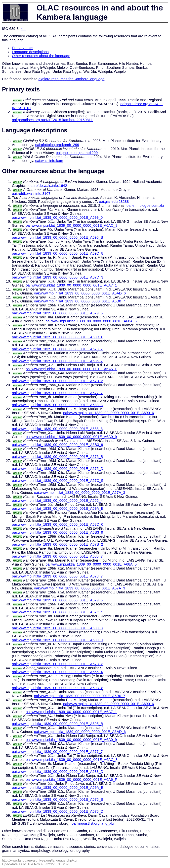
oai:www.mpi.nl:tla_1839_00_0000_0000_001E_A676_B (58, 799)
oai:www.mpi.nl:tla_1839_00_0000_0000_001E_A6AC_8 (71, 760)
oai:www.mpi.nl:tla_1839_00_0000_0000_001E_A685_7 (57, 556)
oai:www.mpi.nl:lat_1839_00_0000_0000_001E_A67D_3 (58, 277)
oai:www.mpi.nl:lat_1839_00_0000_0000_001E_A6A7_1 (71, 285)
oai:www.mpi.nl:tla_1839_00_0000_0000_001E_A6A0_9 (71, 740)
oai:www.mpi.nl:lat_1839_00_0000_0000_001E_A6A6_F (71, 369)
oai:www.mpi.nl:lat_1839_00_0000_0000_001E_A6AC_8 (71, 225)
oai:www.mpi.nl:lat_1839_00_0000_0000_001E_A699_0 (57, 217)
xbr (23, 29)
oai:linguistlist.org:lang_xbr (93, 823)
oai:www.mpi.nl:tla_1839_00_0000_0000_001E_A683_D (58, 772)
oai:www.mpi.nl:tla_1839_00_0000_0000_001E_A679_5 (57, 600)
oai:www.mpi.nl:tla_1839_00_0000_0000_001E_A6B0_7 (80, 696)
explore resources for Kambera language (72, 79)
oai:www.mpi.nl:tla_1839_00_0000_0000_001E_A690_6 (108, 704)
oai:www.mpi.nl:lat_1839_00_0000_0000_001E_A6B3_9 (58, 445)
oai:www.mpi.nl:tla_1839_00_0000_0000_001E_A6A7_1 (71, 712)
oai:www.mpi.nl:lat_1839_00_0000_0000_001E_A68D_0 (58, 337)
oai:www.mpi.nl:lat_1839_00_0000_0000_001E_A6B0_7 (80, 301)
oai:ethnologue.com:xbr (145, 206)
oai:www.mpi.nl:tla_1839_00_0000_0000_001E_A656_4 (57, 672)
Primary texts (23, 48)
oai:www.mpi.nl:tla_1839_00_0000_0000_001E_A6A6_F (71, 780)
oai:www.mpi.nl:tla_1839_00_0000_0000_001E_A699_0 (57, 640)
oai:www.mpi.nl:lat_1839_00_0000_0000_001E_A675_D (58, 469)
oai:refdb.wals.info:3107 (31, 194)
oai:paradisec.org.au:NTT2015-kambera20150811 (52, 120)
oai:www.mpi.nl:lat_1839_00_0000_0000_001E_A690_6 (108, 413)
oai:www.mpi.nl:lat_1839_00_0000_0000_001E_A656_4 (57, 501)
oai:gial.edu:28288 (114, 202)
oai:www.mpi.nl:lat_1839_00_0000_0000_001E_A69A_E (58, 508)
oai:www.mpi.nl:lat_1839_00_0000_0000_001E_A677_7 (57, 393)
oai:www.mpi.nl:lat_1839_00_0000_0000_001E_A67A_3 (80, 493)
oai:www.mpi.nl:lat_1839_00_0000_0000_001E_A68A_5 (91, 321)
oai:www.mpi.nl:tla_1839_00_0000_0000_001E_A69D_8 (58, 688)
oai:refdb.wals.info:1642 (48, 186)
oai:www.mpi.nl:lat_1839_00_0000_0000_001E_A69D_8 (58, 253)
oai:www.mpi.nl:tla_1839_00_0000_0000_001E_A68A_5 (91, 564)
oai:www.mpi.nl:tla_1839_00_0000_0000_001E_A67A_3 (80, 588)
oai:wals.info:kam (49, 161)
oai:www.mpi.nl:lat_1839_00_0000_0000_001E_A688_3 (57, 429)
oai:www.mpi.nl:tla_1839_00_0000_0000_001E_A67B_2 (58, 544)
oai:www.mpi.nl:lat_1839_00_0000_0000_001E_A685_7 (57, 361)
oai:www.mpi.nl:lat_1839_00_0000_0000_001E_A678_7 (57, 349)
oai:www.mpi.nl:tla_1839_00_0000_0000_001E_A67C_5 (58, 612)
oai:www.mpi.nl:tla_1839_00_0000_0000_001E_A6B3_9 (58, 532)
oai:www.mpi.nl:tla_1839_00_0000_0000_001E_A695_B (58, 724)
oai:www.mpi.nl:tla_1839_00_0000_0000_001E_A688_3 (57, 628)
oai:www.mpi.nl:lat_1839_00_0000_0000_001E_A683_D (58, 405)
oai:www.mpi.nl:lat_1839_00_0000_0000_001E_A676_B (58, 457)
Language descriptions (30, 52)
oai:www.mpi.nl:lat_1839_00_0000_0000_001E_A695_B (58, 237)
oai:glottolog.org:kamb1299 (57, 145)
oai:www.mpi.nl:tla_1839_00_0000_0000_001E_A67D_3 (58, 664)
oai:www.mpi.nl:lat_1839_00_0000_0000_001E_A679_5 (57, 313)
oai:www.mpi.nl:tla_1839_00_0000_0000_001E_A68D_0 (58, 524)
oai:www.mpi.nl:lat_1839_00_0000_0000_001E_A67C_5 (58, 481)
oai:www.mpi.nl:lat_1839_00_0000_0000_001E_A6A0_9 (71, 437)
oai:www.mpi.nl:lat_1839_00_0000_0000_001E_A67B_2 (58, 381)
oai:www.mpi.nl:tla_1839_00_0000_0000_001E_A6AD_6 (80, 732)
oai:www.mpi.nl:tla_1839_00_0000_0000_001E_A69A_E (58, 788)
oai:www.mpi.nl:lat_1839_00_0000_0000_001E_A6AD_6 (80, 293)
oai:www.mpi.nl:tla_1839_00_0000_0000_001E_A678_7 (57, 576)
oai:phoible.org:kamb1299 (77, 153)
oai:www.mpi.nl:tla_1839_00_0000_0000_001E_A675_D (58, 811)
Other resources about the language (41, 56)
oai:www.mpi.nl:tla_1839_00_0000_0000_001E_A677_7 (57, 752)
